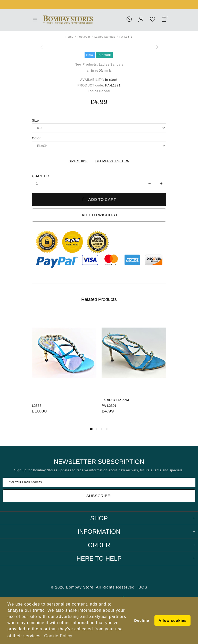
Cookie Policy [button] (58, 636)
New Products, (86, 65)
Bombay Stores (68, 20)
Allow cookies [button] (172, 621)
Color (36, 138)
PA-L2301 (109, 406)
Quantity (41, 176)
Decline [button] (142, 621)
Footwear (84, 37)
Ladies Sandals (105, 37)
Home (69, 37)
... (33, 400)
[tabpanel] (64, 369)
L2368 (37, 406)
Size (35, 121)
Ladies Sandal (99, 71)
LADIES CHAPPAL (116, 400)
